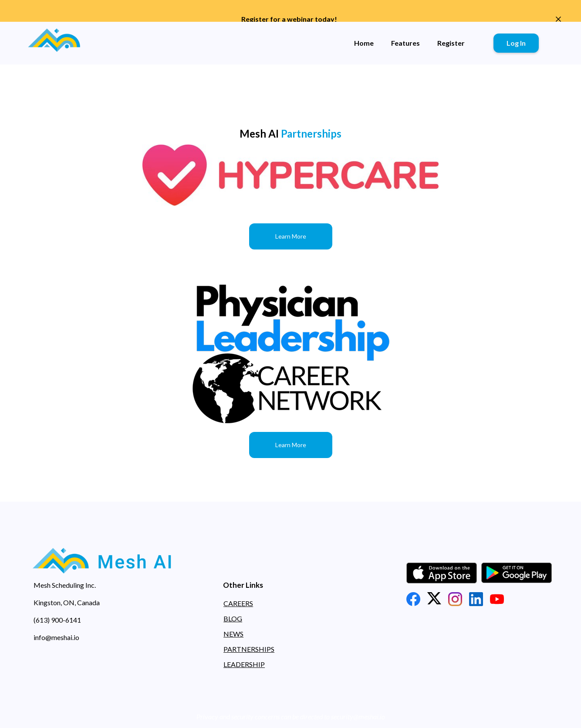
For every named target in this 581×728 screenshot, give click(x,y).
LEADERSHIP (244, 664)
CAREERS (238, 603)
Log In (516, 43)
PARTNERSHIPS (249, 649)
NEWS (233, 634)
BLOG (233, 618)
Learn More (291, 236)
